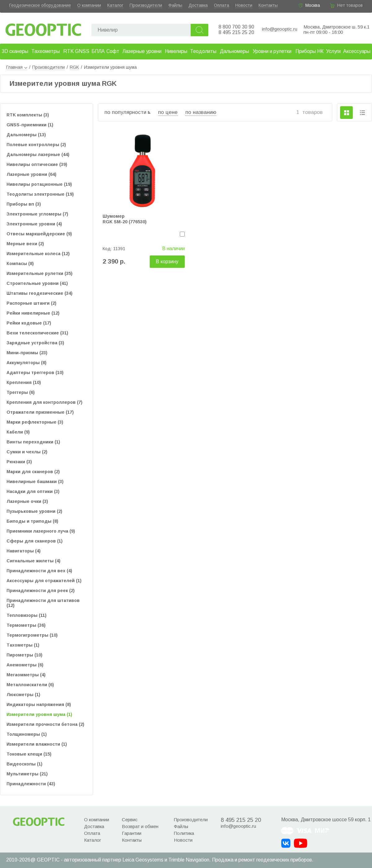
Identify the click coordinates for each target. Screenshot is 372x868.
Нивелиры (176, 51)
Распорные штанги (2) (31, 303)
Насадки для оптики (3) (33, 491)
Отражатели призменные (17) (40, 412)
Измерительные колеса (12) (38, 254)
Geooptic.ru (43, 28)
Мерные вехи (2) (25, 244)
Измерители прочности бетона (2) (45, 724)
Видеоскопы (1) (24, 764)
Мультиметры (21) (27, 774)
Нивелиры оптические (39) (37, 164)
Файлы (175, 5)
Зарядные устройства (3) (35, 343)
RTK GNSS (76, 51)
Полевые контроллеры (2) (36, 145)
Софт (113, 51)
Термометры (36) (26, 625)
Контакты (268, 5)
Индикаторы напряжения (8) (39, 704)
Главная (17, 67)
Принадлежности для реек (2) (41, 591)
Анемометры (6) (25, 665)
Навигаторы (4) (24, 551)
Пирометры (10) (24, 655)
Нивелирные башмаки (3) (35, 482)
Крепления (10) (24, 382)
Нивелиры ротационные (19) (39, 184)
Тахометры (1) (23, 645)
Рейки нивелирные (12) (33, 313)
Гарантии (132, 833)
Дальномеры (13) (26, 135)
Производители (146, 5)
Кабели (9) (18, 432)
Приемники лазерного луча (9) (41, 531)
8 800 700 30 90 (236, 27)
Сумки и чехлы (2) (27, 452)
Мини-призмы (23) (27, 353)
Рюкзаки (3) (19, 462)
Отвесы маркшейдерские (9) (39, 234)
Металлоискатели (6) (30, 685)
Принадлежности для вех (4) (39, 571)
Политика (184, 833)
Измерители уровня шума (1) (39, 714)
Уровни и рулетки (272, 51)
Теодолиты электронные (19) (40, 194)
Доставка (198, 5)
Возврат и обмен (140, 826)
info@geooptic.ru (280, 29)
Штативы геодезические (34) (40, 293)
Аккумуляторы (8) (27, 363)
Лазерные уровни (142, 51)
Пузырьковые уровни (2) (34, 511)
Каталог (115, 5)
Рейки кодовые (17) (29, 323)
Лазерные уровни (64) (31, 174)
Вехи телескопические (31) (37, 333)
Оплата (221, 5)
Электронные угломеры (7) (37, 214)
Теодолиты (203, 51)
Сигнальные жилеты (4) (33, 561)
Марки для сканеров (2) (33, 472)
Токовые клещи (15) (29, 754)
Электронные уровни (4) (34, 224)
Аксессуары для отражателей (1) (44, 581)
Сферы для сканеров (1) (35, 541)
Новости (244, 5)
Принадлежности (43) (31, 784)
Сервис (130, 820)
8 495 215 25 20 (236, 32)
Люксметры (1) (23, 695)
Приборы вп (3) (24, 204)
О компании (89, 5)
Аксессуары (357, 51)
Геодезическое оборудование (40, 5)
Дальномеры (234, 51)
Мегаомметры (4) (26, 675)
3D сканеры (15, 51)
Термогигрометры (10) (32, 635)
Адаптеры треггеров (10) (35, 373)
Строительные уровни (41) (37, 283)
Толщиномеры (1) (27, 734)
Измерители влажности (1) (37, 744)
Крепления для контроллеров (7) (44, 402)
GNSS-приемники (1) (30, 125)
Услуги (333, 51)
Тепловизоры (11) (27, 615)
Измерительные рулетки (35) (40, 273)
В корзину (167, 262)
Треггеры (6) (21, 392)
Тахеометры (46, 51)
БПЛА (98, 51)
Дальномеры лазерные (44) (38, 155)
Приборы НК (310, 51)
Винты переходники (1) (33, 442)
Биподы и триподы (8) (32, 521)
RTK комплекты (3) (28, 115)
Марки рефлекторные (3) (35, 422)
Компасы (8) (20, 264)
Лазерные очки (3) (27, 501)
